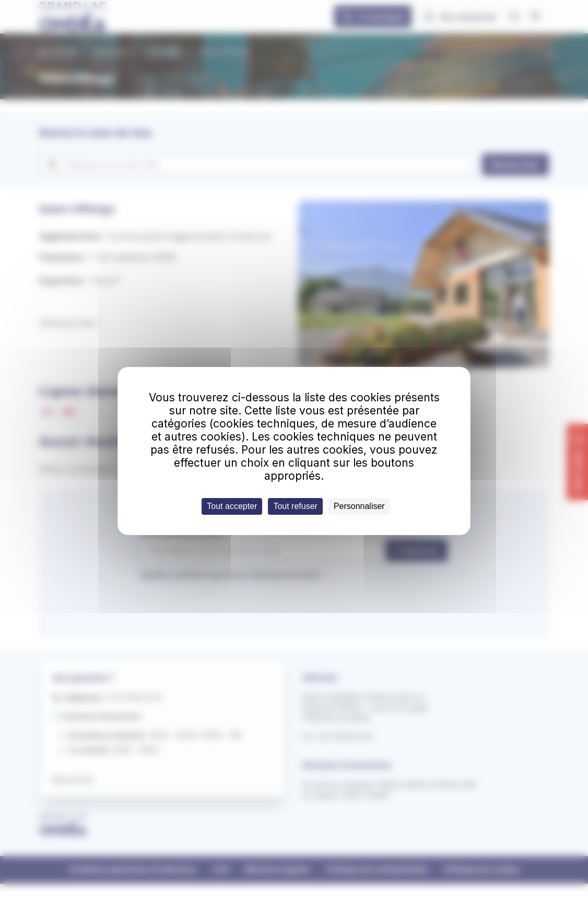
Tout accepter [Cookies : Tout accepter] (232, 506)
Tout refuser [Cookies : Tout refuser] (295, 506)
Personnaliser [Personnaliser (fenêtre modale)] (359, 506)
